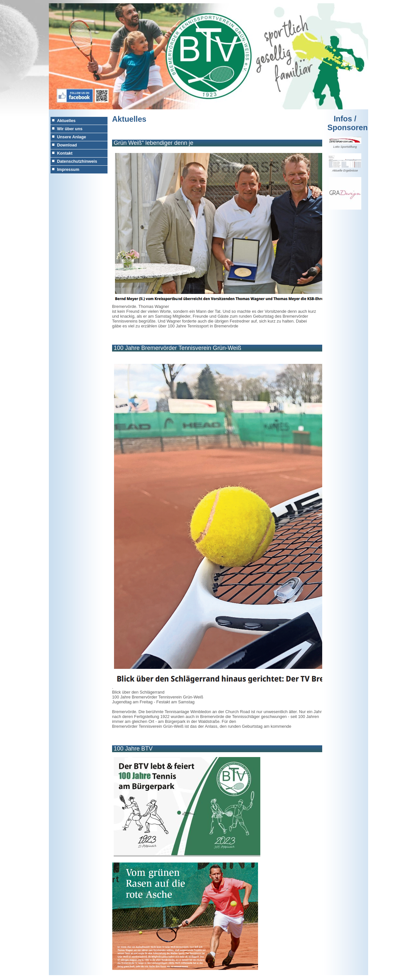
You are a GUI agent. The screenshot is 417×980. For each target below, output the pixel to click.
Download (67, 145)
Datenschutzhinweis (77, 161)
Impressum (68, 169)
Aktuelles (66, 121)
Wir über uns (70, 129)
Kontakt (65, 153)
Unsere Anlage (72, 137)
